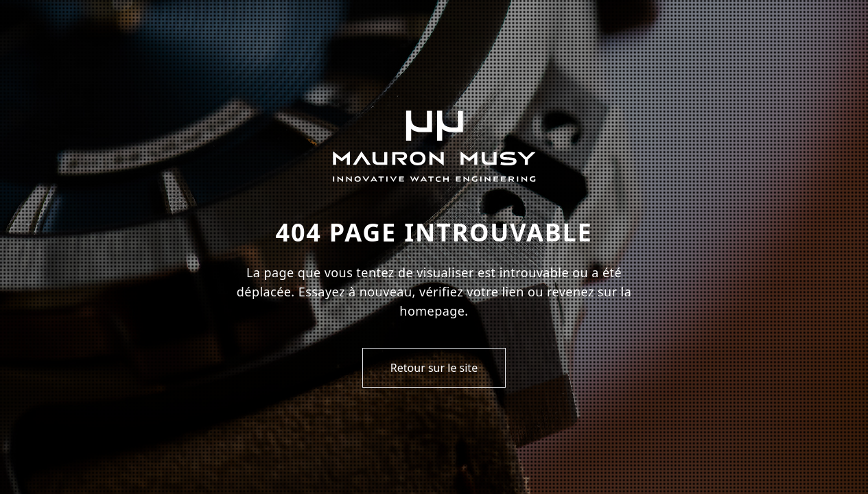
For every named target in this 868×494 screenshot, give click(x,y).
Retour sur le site (434, 368)
